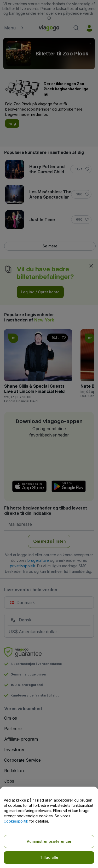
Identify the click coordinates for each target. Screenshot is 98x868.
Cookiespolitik (16, 821)
